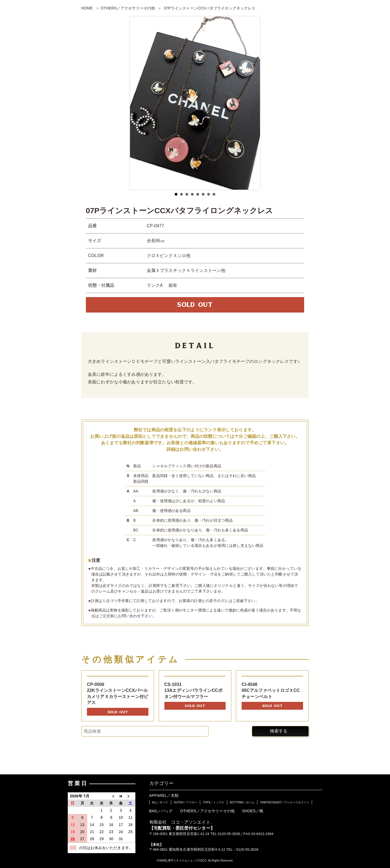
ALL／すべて (160, 802)
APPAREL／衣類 (164, 795)
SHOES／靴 (253, 811)
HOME (87, 8)
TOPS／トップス (214, 802)
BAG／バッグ (161, 811)
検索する (279, 731)
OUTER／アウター (186, 802)
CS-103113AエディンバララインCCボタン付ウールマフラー (194, 691)
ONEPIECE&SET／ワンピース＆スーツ (285, 802)
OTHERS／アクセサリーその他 (128, 8)
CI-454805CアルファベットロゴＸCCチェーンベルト (271, 691)
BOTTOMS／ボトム (242, 802)
